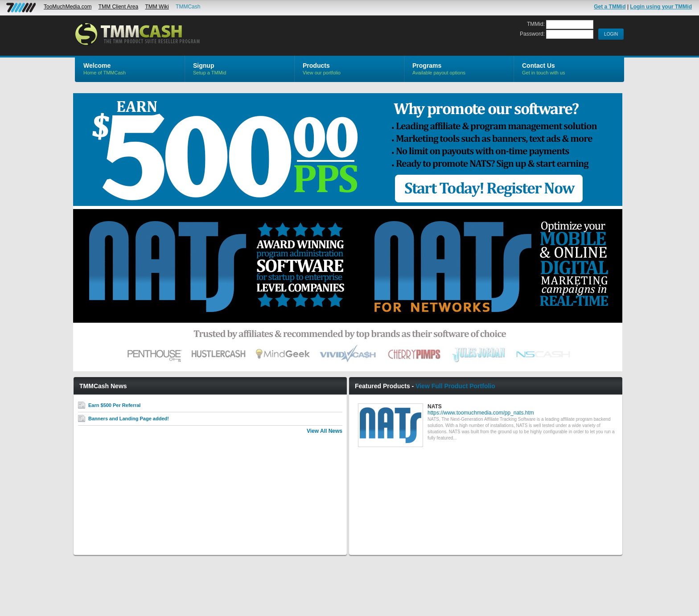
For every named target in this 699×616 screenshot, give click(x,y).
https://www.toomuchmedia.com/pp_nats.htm (481, 413)
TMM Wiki (157, 7)
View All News (325, 431)
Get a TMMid (610, 7)
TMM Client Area (118, 7)
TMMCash (188, 7)
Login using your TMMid (661, 7)
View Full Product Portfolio (455, 386)
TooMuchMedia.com (68, 7)
